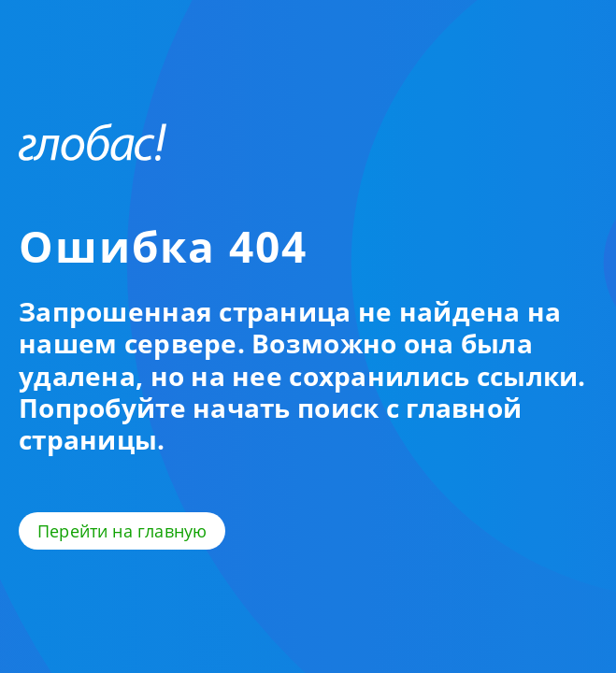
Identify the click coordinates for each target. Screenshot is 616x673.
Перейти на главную (122, 531)
